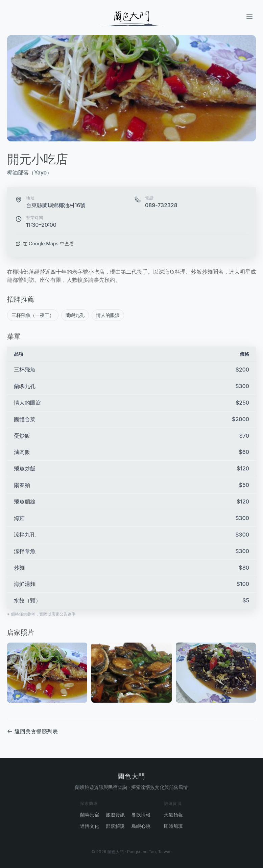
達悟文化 (90, 826)
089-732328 (161, 206)
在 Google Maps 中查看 (45, 243)
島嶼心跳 (141, 826)
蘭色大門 (131, 776)
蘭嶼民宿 (90, 815)
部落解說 (115, 826)
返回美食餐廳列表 (32, 732)
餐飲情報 (141, 815)
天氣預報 (173, 815)
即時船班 (173, 826)
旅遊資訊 (115, 815)
